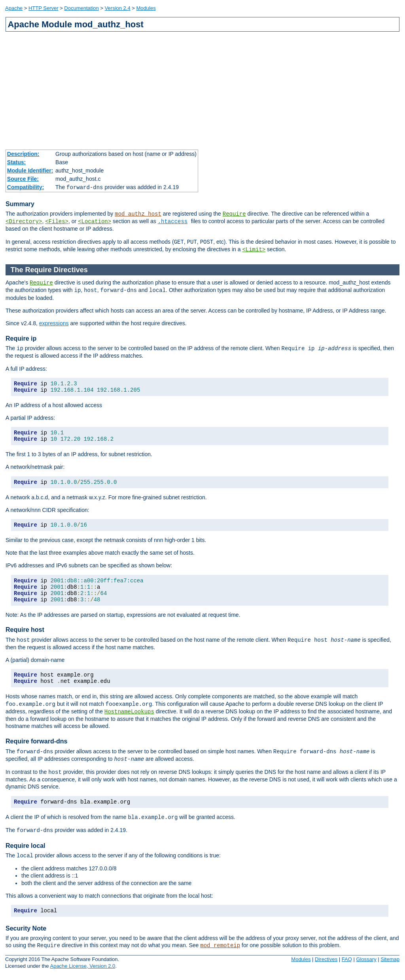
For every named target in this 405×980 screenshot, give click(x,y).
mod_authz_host (138, 214)
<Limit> (254, 250)
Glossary (366, 959)
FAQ (347, 959)
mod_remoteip (220, 946)
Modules (146, 8)
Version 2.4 (118, 8)
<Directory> (24, 222)
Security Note (26, 928)
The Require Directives (49, 270)
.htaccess (173, 222)
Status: (16, 162)
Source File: (23, 179)
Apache (14, 8)
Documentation (81, 8)
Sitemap (390, 959)
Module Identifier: (30, 171)
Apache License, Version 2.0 (82, 966)
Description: (23, 154)
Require (234, 214)
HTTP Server (44, 8)
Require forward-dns (36, 741)
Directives (326, 959)
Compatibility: (26, 187)
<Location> (95, 222)
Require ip (21, 338)
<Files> (57, 222)
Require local (25, 846)
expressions (54, 323)
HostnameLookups (129, 712)
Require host (25, 630)
